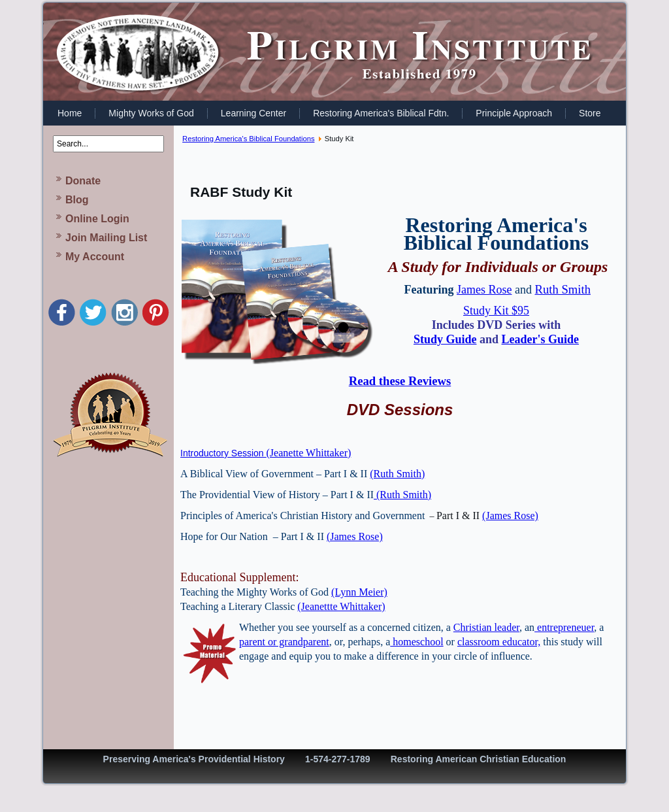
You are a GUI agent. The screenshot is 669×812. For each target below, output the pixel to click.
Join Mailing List (106, 238)
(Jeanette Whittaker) (309, 453)
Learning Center (253, 113)
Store (590, 113)
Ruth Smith (563, 289)
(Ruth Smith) (397, 474)
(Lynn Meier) (359, 592)
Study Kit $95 (496, 311)
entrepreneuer (564, 627)
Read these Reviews (400, 381)
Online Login (97, 219)
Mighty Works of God (151, 113)
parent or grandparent (284, 642)
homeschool (416, 642)
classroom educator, (499, 642)
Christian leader (486, 627)
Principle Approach (514, 113)
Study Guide (445, 339)
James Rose (484, 290)
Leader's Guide (541, 339)
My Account (95, 257)
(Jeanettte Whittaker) (341, 606)
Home (70, 113)
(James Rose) (510, 516)
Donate (83, 181)
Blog (77, 200)
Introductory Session (223, 453)
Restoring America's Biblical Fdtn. (381, 113)
